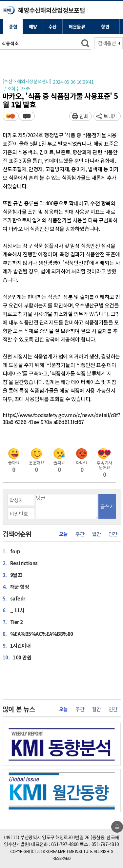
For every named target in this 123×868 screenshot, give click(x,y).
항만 (105, 27)
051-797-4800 (65, 844)
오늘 (63, 534)
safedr (14, 598)
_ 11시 (14, 610)
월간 (96, 534)
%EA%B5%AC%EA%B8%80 (38, 634)
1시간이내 (17, 645)
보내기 (110, 116)
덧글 (27, 116)
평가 (11, 116)
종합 (13, 27)
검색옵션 (107, 43)
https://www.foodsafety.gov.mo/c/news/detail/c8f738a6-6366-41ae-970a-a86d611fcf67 (61, 419)
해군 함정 (16, 586)
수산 (53, 27)
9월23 (13, 575)
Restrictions (20, 563)
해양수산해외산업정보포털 (51, 10)
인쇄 (84, 116)
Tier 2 (13, 622)
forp (11, 551)
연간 (113, 534)
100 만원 (17, 657)
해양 (33, 27)
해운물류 (77, 27)
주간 (80, 534)
